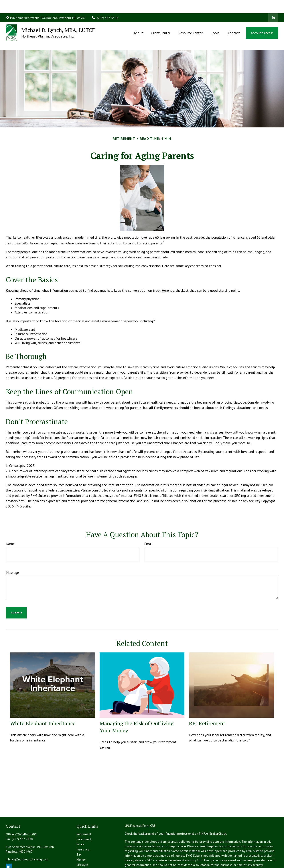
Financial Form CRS (143, 806)
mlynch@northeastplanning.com (27, 839)
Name (10, 524)
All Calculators (86, 860)
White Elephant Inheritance (43, 703)
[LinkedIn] (273, 4)
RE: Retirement (207, 703)
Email (148, 524)
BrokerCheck (218, 814)
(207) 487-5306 (105, 4)
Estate (81, 824)
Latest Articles (86, 850)
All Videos (83, 855)
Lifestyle (82, 845)
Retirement (84, 814)
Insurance (83, 829)
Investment (84, 819)
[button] (138, 19)
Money (81, 840)
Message (12, 553)
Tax (79, 834)
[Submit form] (16, 593)
